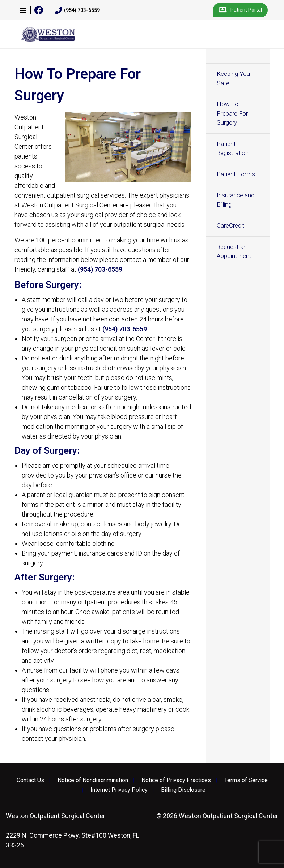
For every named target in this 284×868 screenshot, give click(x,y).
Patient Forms (236, 174)
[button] (23, 10)
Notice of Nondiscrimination (93, 780)
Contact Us (30, 780)
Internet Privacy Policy (119, 790)
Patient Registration (233, 148)
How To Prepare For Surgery (232, 113)
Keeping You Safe (233, 78)
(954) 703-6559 (77, 10)
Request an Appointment (234, 251)
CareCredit (231, 225)
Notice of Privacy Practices (176, 780)
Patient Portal (240, 10)
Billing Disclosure (183, 790)
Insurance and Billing (236, 200)
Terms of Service (246, 780)
